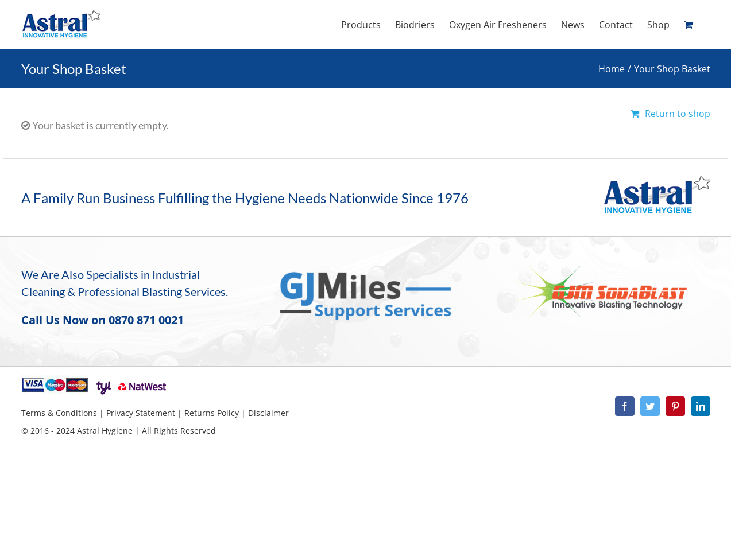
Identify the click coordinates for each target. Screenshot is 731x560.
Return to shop (678, 114)
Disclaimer (268, 413)
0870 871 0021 (146, 320)
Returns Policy (212, 413)
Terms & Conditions (59, 413)
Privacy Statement (141, 413)
